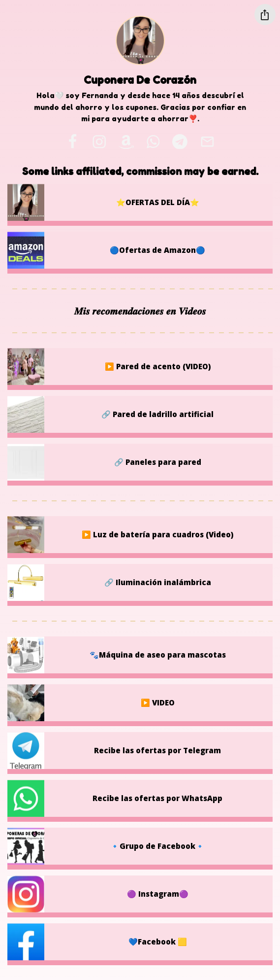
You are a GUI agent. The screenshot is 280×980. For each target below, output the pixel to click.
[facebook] (72, 141)
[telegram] (180, 141)
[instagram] (100, 141)
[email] (207, 141)
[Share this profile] (265, 15)
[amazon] (126, 141)
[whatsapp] (153, 141)
